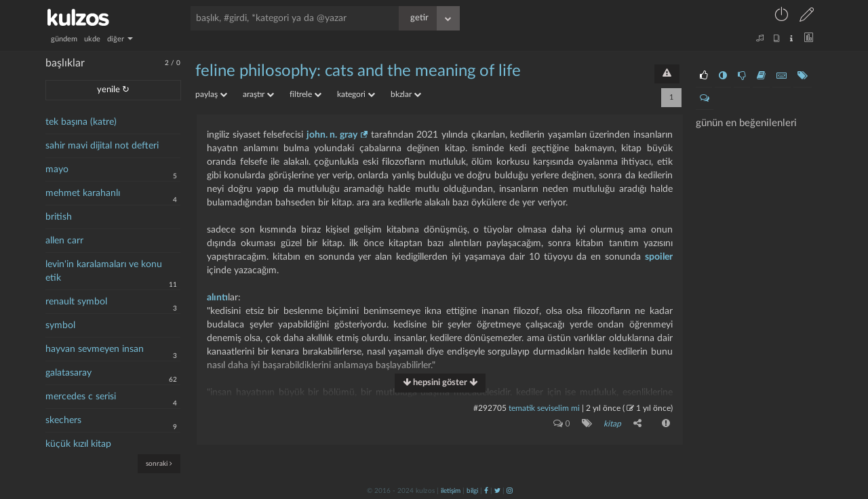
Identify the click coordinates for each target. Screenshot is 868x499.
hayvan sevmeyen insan (95, 349)
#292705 (490, 408)
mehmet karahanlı (83, 193)
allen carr (64, 241)
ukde (92, 39)
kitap (612, 424)
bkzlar (406, 94)
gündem (64, 39)
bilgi (472, 490)
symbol (60, 325)
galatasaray (68, 373)
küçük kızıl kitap (78, 444)
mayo (57, 169)
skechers (63, 420)
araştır (258, 94)
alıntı (217, 298)
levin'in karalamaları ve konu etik (104, 271)
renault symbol (76, 302)
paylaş (211, 94)
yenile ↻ (113, 90)
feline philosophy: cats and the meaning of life (358, 71)
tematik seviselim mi (544, 408)
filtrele (305, 94)
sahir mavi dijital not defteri (102, 146)
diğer (120, 39)
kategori (356, 94)
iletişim (451, 490)
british (59, 217)
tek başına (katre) (81, 122)
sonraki (159, 463)
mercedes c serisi (81, 397)
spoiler (659, 257)
